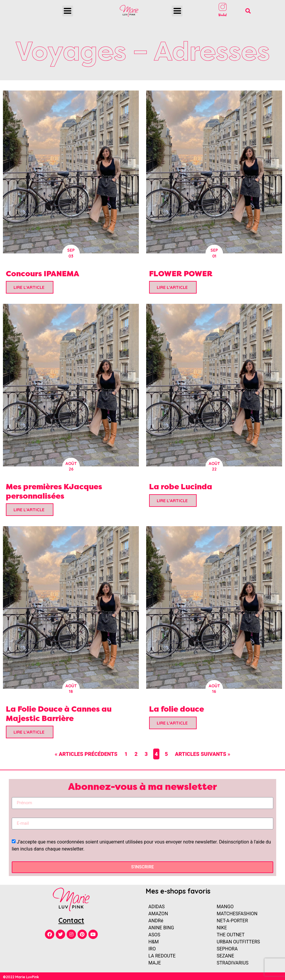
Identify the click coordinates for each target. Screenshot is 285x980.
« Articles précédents (86, 754)
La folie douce (177, 709)
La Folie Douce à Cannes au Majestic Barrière (59, 713)
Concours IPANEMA (43, 273)
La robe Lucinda (181, 486)
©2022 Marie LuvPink (21, 977)
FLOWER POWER (181, 273)
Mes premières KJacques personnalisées (54, 491)
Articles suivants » (203, 754)
